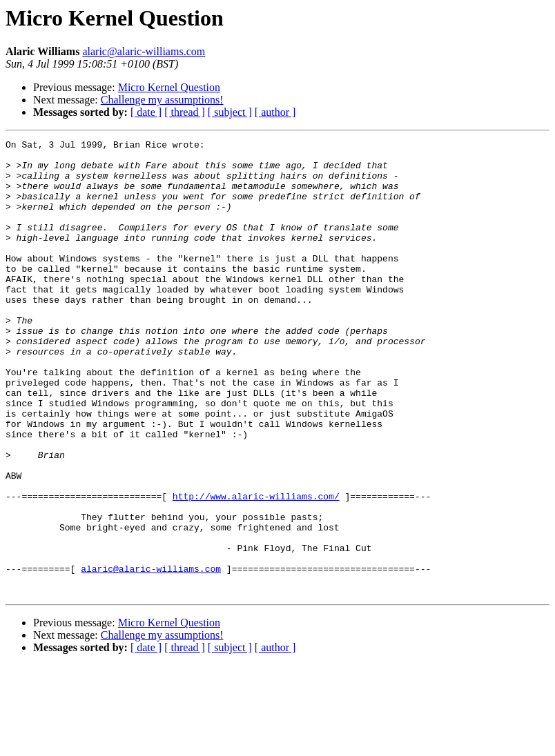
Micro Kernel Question (169, 87)
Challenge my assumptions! (162, 100)
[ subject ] (230, 112)
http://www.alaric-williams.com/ (256, 568)
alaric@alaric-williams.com (144, 51)
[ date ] (146, 112)
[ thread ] (185, 112)
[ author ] (275, 112)
